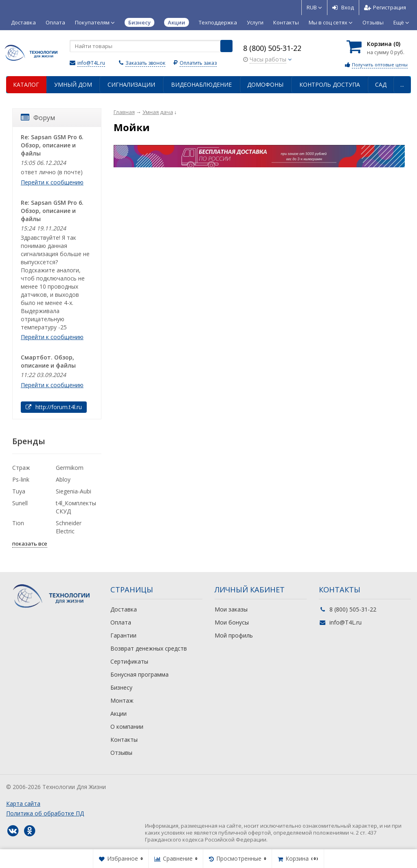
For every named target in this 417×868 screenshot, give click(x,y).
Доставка (23, 22)
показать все (30, 544)
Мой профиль (234, 635)
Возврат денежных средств (149, 648)
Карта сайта (23, 803)
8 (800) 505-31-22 (272, 48)
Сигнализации (131, 84)
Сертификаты (129, 661)
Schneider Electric (69, 527)
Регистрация (385, 7)
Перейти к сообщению (52, 182)
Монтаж (122, 700)
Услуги (255, 22)
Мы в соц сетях (331, 22)
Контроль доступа (330, 84)
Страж (21, 468)
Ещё (401, 22)
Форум (38, 118)
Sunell (20, 503)
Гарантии (123, 635)
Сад (381, 84)
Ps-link (21, 479)
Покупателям (95, 22)
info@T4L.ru (91, 63)
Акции (119, 713)
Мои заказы (231, 609)
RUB (314, 7)
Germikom (70, 468)
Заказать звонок (145, 63)
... (402, 84)
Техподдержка (218, 22)
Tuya (19, 491)
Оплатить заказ (198, 63)
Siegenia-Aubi (74, 491)
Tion (18, 523)
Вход (343, 7)
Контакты (286, 22)
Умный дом (73, 84)
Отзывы (373, 22)
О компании (127, 727)
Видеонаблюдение (201, 84)
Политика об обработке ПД (45, 813)
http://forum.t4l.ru (54, 407)
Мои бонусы (232, 622)
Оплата (55, 22)
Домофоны (265, 84)
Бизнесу (121, 687)
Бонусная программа (139, 674)
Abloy (63, 479)
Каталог (26, 84)
